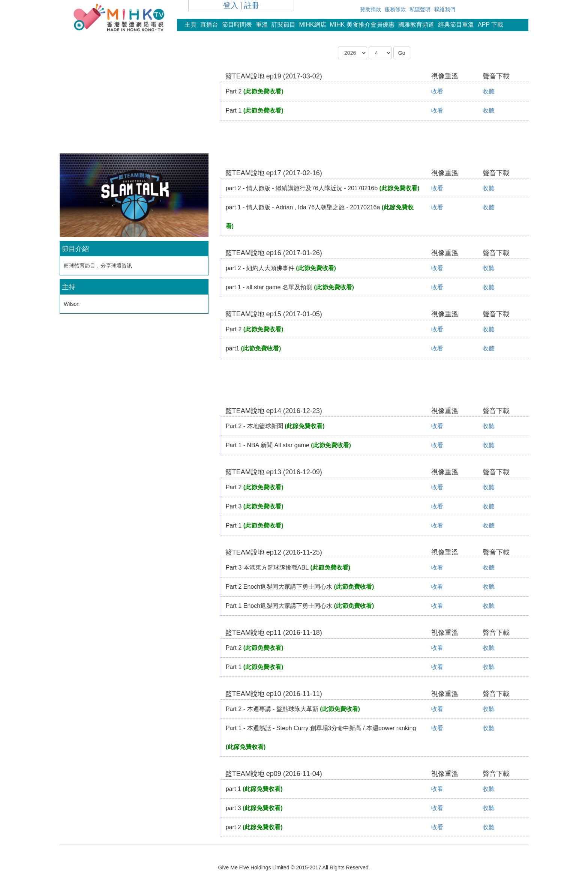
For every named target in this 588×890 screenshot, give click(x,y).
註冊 (252, 5)
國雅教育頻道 (416, 25)
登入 (231, 5)
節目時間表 (237, 25)
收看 (437, 91)
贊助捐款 (370, 9)
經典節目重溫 (456, 25)
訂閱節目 (283, 25)
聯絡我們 (445, 9)
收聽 (489, 91)
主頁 (190, 25)
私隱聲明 (420, 9)
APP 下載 (490, 25)
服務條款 (395, 9)
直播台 (209, 25)
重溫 (262, 25)
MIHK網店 (313, 25)
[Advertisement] (134, 99)
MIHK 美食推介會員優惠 (362, 25)
